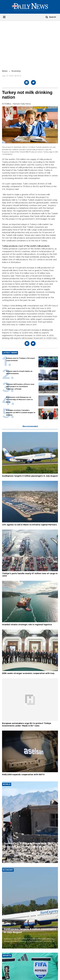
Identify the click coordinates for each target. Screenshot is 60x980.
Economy (16, 71)
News (5, 71)
